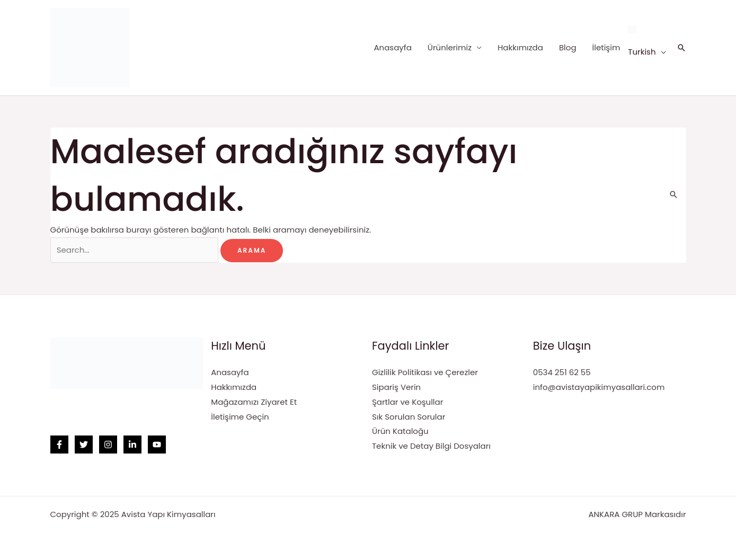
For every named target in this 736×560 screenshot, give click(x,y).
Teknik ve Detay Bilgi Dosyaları (431, 446)
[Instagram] (108, 445)
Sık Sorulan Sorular (409, 417)
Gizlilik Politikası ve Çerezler (425, 372)
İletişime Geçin (240, 417)
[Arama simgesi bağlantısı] (681, 48)
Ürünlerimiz (450, 47)
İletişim (606, 47)
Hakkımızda (520, 47)
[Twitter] (84, 445)
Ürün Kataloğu (400, 431)
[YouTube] (157, 445)
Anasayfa (392, 47)
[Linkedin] (132, 445)
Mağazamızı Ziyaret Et (254, 402)
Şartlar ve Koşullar (407, 402)
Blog (568, 47)
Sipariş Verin (396, 387)
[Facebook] (59, 445)
